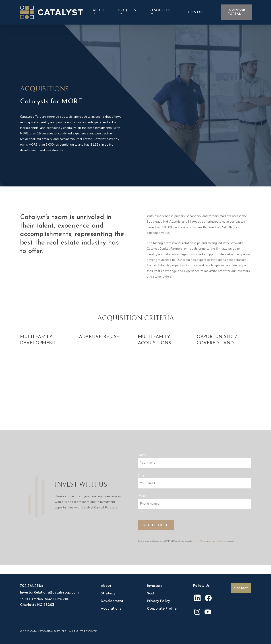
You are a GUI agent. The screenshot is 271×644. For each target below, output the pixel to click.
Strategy (108, 593)
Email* (194, 481)
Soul (151, 593)
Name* (194, 460)
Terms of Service (219, 541)
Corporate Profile (162, 608)
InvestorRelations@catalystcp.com (49, 592)
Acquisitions (111, 608)
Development (112, 601)
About (106, 586)
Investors (155, 586)
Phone (194, 502)
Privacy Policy (199, 541)
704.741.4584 (32, 586)
